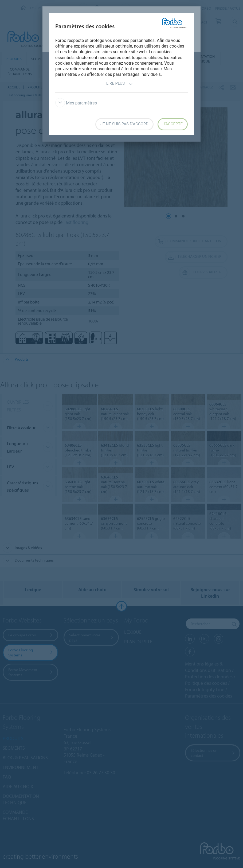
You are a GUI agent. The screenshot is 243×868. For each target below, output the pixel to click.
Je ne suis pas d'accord (124, 124)
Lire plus (119, 84)
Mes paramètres (76, 103)
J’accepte (173, 124)
